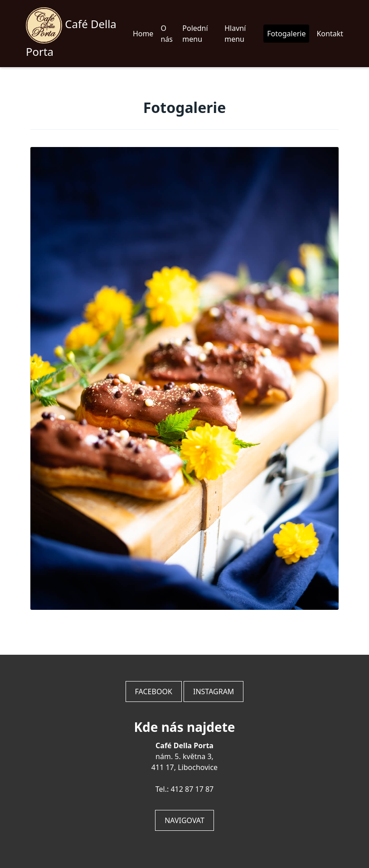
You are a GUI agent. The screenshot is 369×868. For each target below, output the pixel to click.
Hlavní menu (235, 34)
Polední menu (195, 34)
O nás (167, 34)
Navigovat (184, 820)
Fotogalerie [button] (286, 34)
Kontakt (330, 34)
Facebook (154, 691)
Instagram (214, 691)
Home (143, 34)
